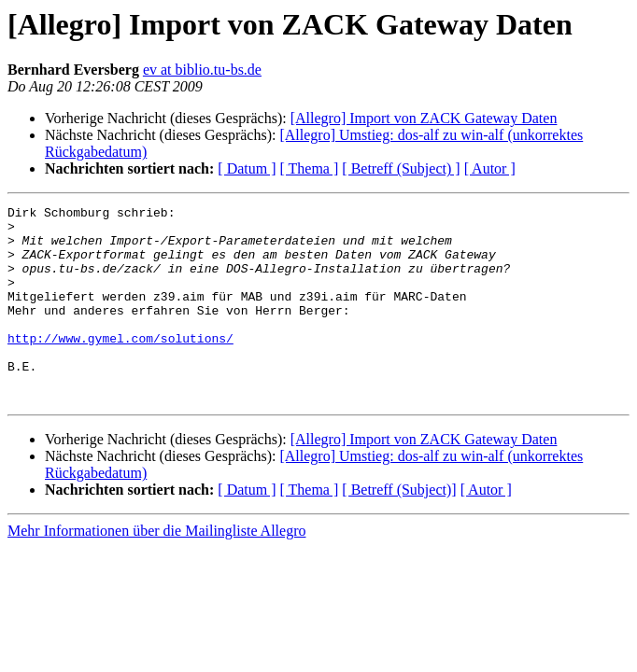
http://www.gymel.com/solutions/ (120, 366)
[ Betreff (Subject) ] (401, 168)
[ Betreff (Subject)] (399, 529)
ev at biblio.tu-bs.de (202, 70)
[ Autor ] (490, 168)
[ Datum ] (247, 168)
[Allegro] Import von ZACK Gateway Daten (424, 118)
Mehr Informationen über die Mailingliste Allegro (156, 570)
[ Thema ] (310, 168)
